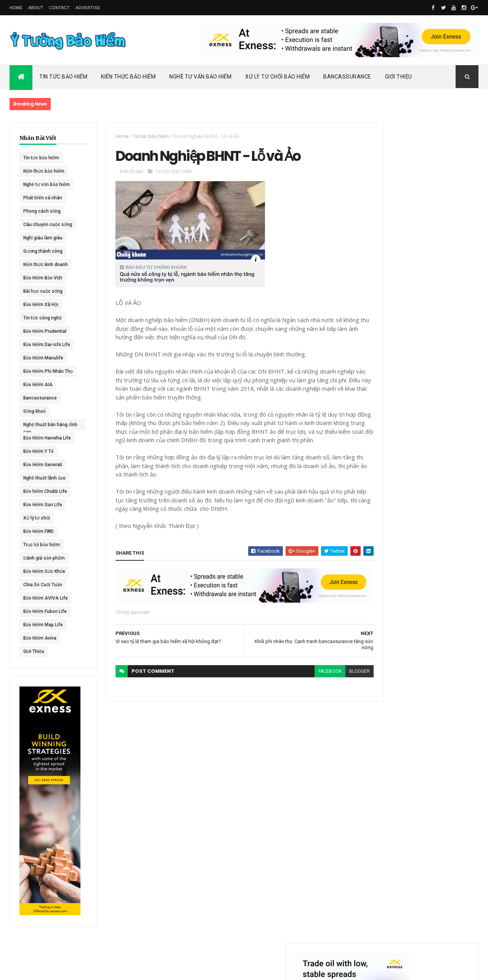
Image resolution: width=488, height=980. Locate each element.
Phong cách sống (42, 211)
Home (16, 8)
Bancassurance (347, 77)
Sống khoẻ (35, 411)
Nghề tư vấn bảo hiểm (47, 184)
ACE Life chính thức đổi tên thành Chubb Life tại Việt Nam (438, 364)
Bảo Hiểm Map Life (43, 625)
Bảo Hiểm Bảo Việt (43, 278)
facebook (303, 682)
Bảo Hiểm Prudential (45, 331)
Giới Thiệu (399, 77)
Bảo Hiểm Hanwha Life (47, 438)
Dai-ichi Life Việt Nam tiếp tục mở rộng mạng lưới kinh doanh (437, 331)
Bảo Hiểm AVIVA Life (46, 598)
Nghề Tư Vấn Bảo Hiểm (200, 77)
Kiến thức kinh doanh (46, 265)
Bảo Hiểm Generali (43, 465)
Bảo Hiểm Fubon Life (45, 611)
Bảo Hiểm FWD (39, 531)
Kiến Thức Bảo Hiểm (128, 77)
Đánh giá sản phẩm (44, 558)
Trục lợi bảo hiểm (42, 545)
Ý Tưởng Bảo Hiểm (130, 969)
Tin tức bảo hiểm (41, 158)
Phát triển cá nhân (43, 198)
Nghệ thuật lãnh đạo (44, 478)
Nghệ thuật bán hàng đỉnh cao (45, 426)
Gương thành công (43, 251)
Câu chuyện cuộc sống (48, 225)
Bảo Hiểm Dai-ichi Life (47, 345)
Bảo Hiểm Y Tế (39, 451)
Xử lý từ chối (37, 518)
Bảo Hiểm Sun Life (43, 505)
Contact (59, 8)
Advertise (88, 8)
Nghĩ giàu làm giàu (43, 238)
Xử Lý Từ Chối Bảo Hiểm (277, 77)
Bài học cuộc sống (43, 291)
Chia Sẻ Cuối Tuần (43, 585)
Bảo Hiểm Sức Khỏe (44, 571)
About (36, 8)
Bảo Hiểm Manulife (43, 358)
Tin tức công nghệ (43, 318)
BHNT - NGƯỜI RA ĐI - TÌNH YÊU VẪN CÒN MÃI (436, 439)
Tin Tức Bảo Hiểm (63, 77)
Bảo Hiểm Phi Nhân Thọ (48, 371)
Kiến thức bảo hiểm (44, 171)
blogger (332, 682)
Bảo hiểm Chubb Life (45, 491)
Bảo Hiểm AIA (38, 385)
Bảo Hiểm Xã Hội (41, 305)
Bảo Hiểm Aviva (40, 638)
